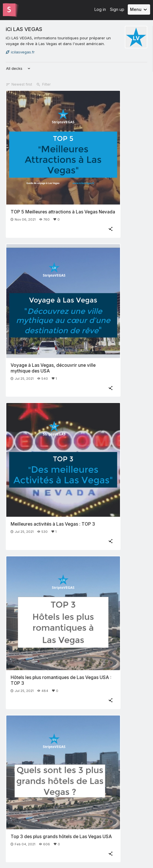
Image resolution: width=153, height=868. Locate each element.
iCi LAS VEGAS (24, 29)
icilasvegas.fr (20, 52)
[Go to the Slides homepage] (9, 10)
